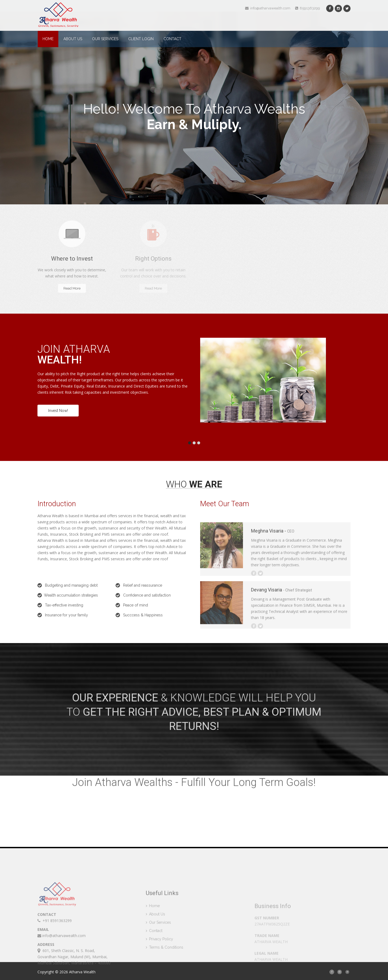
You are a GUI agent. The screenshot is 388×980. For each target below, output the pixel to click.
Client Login (141, 39)
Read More (72, 288)
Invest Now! (58, 411)
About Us (73, 39)
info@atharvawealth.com (268, 8)
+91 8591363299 (55, 953)
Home (48, 39)
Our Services (105, 39)
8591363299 (308, 8)
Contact (172, 39)
